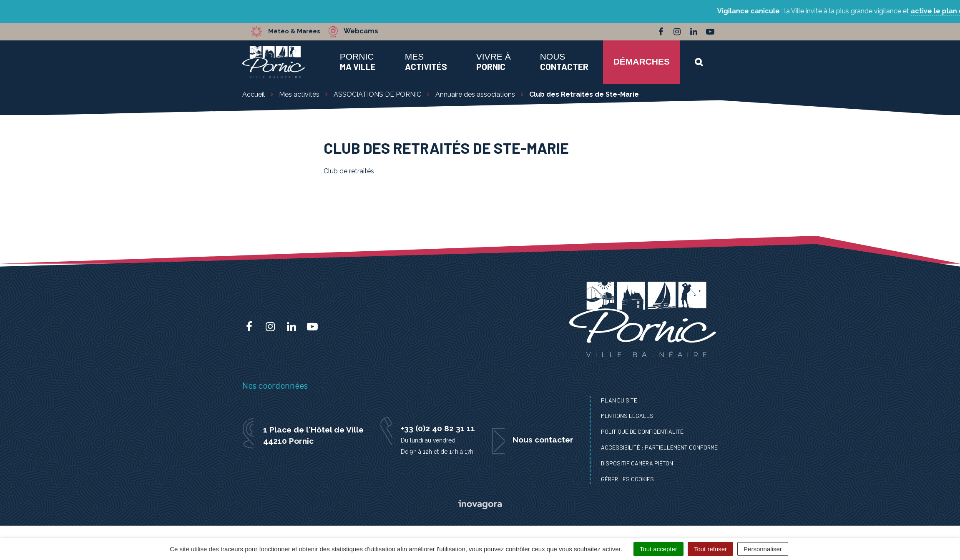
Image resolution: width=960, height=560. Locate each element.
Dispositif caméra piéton (637, 463)
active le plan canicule (910, 11)
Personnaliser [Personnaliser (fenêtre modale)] (763, 549)
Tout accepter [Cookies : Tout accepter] (658, 549)
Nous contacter (543, 440)
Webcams (367, 31)
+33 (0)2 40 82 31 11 (438, 428)
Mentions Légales (627, 416)
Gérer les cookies (627, 479)
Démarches (642, 61)
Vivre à (494, 62)
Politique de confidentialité (642, 431)
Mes (426, 62)
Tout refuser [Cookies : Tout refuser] (710, 549)
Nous (564, 62)
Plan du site (619, 400)
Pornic (358, 62)
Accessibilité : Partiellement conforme (659, 447)
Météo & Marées (297, 31)
